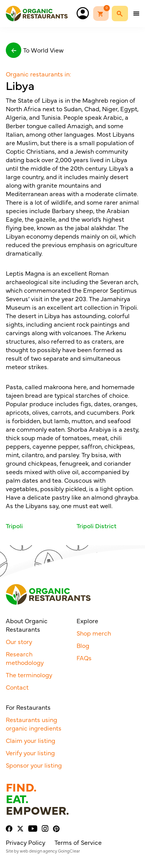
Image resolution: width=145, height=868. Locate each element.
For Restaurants (28, 707)
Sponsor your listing (34, 765)
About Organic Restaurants (27, 625)
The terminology (29, 675)
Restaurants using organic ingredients (34, 724)
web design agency (38, 851)
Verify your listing (30, 753)
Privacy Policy (26, 842)
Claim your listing (31, 740)
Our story (19, 641)
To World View (35, 50)
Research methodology (25, 658)
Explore (87, 620)
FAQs (84, 658)
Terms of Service (78, 842)
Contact (17, 687)
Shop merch (94, 633)
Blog (83, 645)
